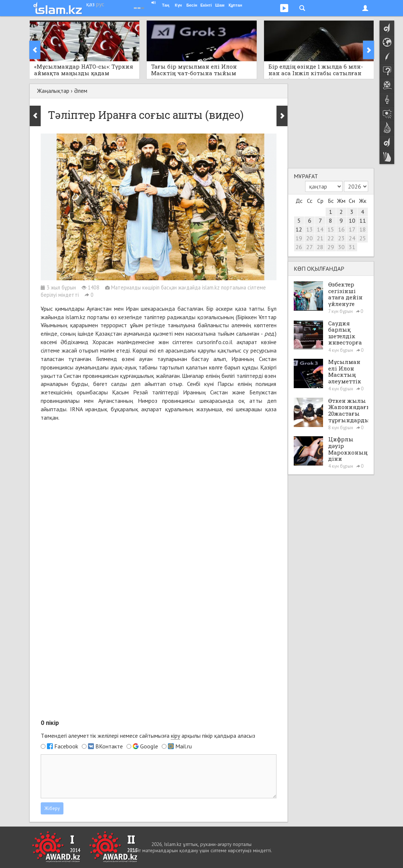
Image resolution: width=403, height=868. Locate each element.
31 (352, 247)
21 (320, 238)
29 (331, 247)
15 (331, 229)
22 (331, 238)
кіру (175, 736)
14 (320, 229)
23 (341, 238)
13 (309, 229)
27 (309, 247)
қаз (90, 4)
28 (320, 247)
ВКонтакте (109, 746)
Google (149, 746)
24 (352, 238)
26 (299, 247)
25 (363, 238)
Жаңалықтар (53, 91)
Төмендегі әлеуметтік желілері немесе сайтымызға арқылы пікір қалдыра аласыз (148, 736)
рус (100, 4)
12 (299, 229)
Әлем (81, 91)
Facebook (66, 746)
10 (352, 220)
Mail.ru (184, 746)
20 (309, 238)
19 (299, 238)
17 (352, 229)
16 (341, 229)
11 (363, 220)
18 (363, 229)
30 (341, 247)
